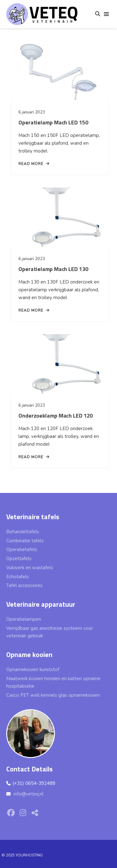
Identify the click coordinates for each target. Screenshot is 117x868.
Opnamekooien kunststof (33, 670)
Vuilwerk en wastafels (30, 568)
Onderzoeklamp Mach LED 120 (56, 416)
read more (34, 164)
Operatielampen (24, 619)
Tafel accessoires (24, 585)
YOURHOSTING (29, 855)
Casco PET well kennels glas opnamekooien (53, 695)
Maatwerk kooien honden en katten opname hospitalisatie (53, 682)
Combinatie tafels (25, 541)
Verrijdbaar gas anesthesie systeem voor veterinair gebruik (50, 632)
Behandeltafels (23, 532)
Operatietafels (22, 549)
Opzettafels (19, 559)
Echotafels (17, 577)
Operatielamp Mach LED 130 (53, 269)
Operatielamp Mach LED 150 (53, 122)
